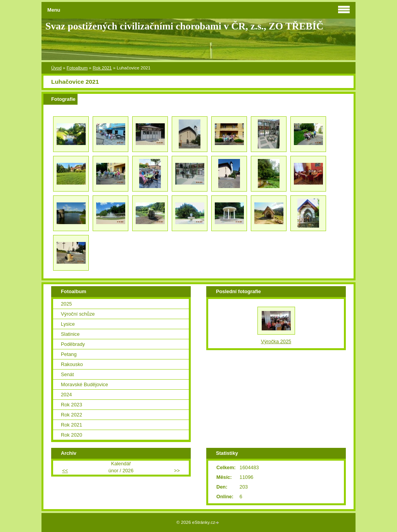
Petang (69, 354)
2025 (66, 304)
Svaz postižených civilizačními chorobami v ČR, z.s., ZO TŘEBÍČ (184, 26)
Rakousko (72, 364)
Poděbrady (73, 344)
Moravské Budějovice (85, 384)
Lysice (68, 324)
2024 (66, 395)
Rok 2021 (102, 68)
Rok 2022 (72, 415)
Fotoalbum (77, 68)
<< (65, 471)
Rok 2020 (72, 435)
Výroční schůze (78, 314)
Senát (67, 374)
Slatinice (70, 334)
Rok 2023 (72, 405)
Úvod (56, 68)
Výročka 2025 (276, 341)
